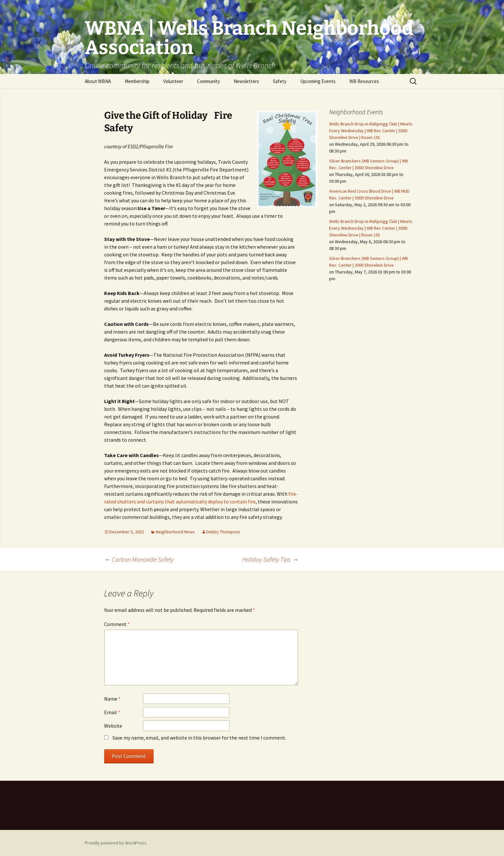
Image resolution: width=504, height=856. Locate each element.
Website (113, 726)
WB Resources (364, 81)
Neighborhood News (175, 532)
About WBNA (98, 81)
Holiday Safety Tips (270, 559)
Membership (137, 81)
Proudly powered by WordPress (116, 843)
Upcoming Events (318, 81)
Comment (117, 624)
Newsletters (246, 81)
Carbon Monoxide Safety (139, 559)
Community (208, 81)
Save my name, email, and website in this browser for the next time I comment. (199, 738)
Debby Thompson (223, 532)
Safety (280, 81)
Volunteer (173, 81)
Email (112, 712)
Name (112, 699)
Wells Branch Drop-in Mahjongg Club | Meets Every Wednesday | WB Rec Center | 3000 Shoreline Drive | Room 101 (371, 131)
